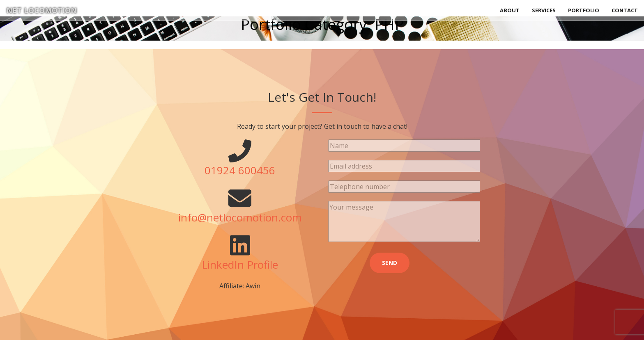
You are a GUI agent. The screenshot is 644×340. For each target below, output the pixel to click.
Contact (625, 10)
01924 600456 (240, 170)
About (510, 10)
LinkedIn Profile (240, 265)
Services (544, 10)
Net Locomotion (41, 10)
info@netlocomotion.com (240, 217)
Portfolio (584, 10)
